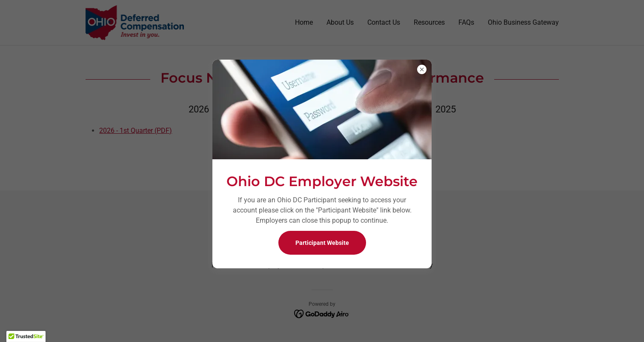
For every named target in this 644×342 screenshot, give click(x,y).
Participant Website (322, 243)
